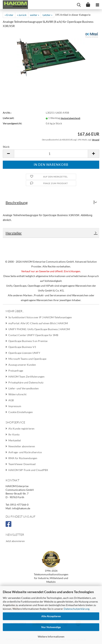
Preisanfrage (16, 371)
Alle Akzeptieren (51, 616)
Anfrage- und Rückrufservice (25, 452)
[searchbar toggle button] (79, 5)
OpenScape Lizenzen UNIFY (24, 353)
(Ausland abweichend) (70, 118)
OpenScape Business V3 (22, 347)
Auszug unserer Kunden (22, 365)
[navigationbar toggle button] (97, 5)
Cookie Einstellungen (21, 412)
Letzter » (47, 15)
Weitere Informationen (51, 637)
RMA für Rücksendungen (23, 458)
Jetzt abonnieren (15, 541)
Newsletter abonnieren (22, 446)
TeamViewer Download (22, 464)
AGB (11, 400)
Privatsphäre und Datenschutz (26, 382)
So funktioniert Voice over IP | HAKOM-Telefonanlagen (40, 317)
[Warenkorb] (88, 5)
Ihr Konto (14, 434)
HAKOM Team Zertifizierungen (26, 376)
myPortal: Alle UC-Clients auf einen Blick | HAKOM (38, 323)
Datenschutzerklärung (76, 609)
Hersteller (14, 233)
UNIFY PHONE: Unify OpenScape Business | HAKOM (39, 329)
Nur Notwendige (51, 627)
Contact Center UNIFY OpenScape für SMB (33, 335)
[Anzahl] (51, 154)
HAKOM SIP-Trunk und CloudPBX (28, 470)
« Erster (9, 15)
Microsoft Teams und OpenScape (27, 359)
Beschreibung (17, 202)
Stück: (6, 147)
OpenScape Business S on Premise (28, 341)
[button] (8, 154)
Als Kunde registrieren (21, 429)
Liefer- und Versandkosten (24, 388)
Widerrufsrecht (17, 394)
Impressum (15, 406)
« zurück (22, 15)
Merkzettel (15, 440)
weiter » (35, 15)
